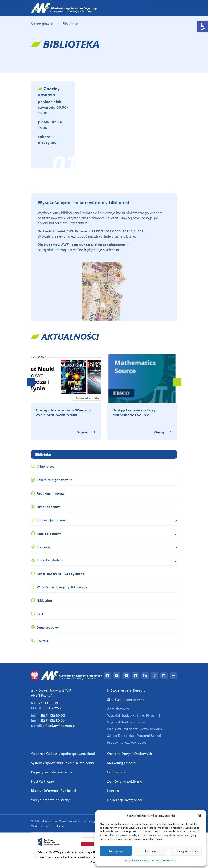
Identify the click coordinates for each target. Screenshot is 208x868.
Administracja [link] (118, 709)
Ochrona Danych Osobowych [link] (130, 754)
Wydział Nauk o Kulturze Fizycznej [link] (134, 715)
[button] (200, 816)
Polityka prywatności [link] (164, 861)
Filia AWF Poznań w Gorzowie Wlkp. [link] (135, 729)
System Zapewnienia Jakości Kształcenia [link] (62, 763)
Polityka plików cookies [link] (137, 861)
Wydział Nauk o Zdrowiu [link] (126, 722)
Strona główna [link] (42, 24)
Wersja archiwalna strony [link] (50, 800)
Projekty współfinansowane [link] (52, 772)
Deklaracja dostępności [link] (125, 800)
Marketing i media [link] (121, 763)
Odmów (151, 851)
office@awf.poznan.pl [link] (59, 725)
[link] (203, 26)
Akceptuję (116, 851)
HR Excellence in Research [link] (127, 690)
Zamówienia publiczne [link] (125, 781)
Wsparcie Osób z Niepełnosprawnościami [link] (63, 754)
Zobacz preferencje (185, 851)
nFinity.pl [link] (57, 826)
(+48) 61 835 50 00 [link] (51, 715)
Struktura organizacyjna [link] (126, 699)
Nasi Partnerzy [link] (42, 781)
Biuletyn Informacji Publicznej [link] (53, 790)
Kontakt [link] (113, 790)
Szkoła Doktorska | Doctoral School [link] (134, 736)
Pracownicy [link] (116, 772)
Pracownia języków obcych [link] (128, 742)
